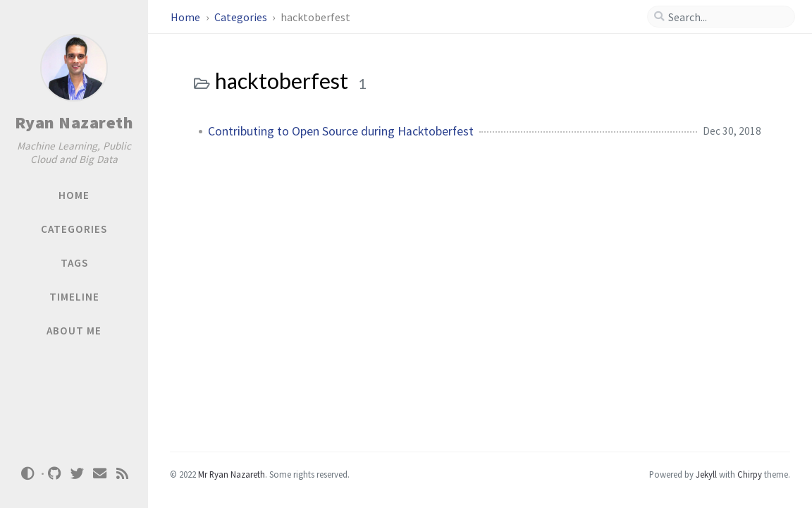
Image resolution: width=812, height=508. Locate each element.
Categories (242, 17)
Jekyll (706, 474)
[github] (55, 474)
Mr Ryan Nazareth (232, 474)
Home (186, 17)
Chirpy (750, 474)
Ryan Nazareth (74, 122)
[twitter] (78, 474)
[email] (100, 474)
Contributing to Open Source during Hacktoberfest (341, 131)
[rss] (123, 474)
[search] (727, 17)
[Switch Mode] (27, 473)
